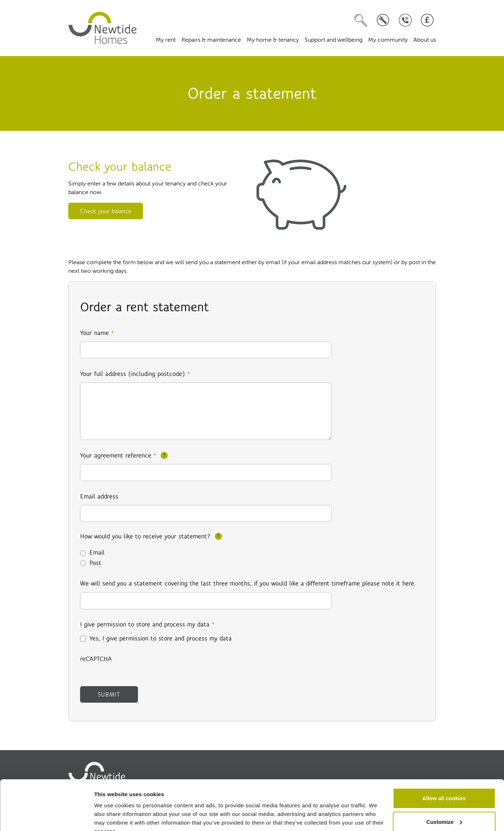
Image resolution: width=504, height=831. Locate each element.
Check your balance (106, 211)
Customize (444, 787)
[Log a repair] (383, 20)
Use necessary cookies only (444, 811)
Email (97, 552)
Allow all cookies (444, 764)
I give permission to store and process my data (147, 624)
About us (425, 40)
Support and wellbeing (334, 40)
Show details (111, 817)
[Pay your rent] (427, 20)
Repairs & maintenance (211, 40)
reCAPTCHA (96, 659)
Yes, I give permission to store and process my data (161, 638)
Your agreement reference (118, 455)
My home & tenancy (273, 40)
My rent (166, 40)
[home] (103, 28)
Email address (99, 496)
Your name (97, 333)
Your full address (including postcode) (135, 374)
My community (388, 40)
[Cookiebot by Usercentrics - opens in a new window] (47, 817)
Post (95, 563)
